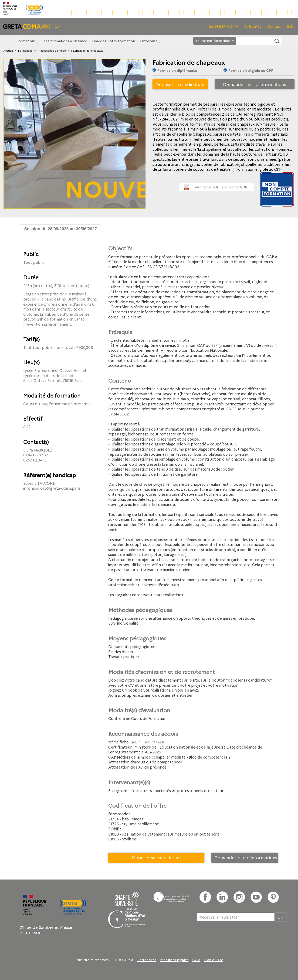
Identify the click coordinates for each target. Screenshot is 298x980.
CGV (196, 960)
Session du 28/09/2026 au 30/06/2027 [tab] (61, 229)
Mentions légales (174, 960)
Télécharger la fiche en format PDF (220, 187)
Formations (26, 41)
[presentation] (232, 937)
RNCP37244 (153, 742)
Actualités (253, 26)
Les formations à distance (65, 41)
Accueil (8, 51)
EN (290, 26)
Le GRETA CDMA (224, 26)
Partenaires (147, 960)
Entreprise (149, 41)
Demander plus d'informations (254, 84)
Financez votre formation (114, 41)
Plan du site (214, 960)
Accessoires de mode (52, 51)
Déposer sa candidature (180, 84)
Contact (274, 26)
